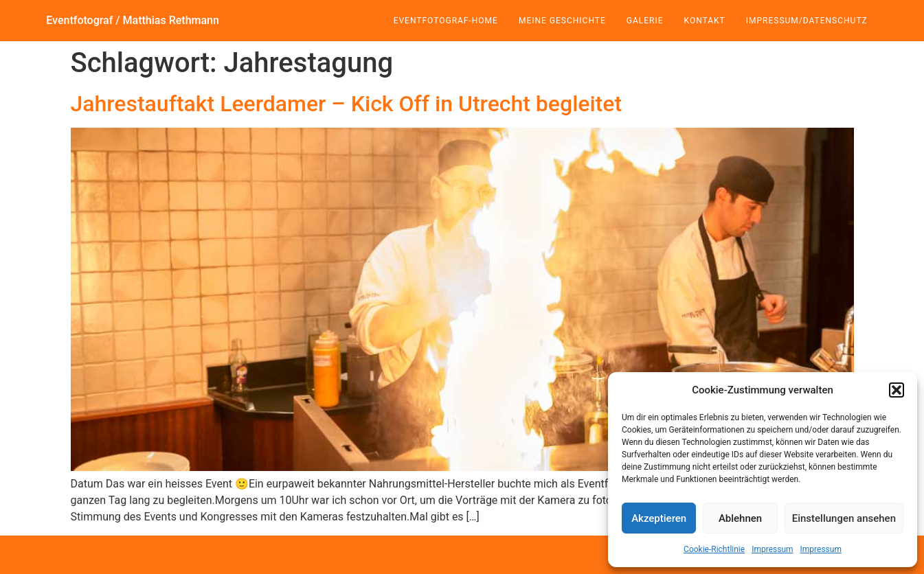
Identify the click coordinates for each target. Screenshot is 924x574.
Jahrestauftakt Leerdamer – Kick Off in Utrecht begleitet (347, 104)
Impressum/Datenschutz (807, 21)
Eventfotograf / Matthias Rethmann (133, 20)
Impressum (772, 549)
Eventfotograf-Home (446, 21)
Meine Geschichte (562, 21)
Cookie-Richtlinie (714, 549)
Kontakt (705, 21)
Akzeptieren (659, 518)
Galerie (645, 21)
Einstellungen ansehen (844, 518)
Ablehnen (740, 518)
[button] (897, 390)
